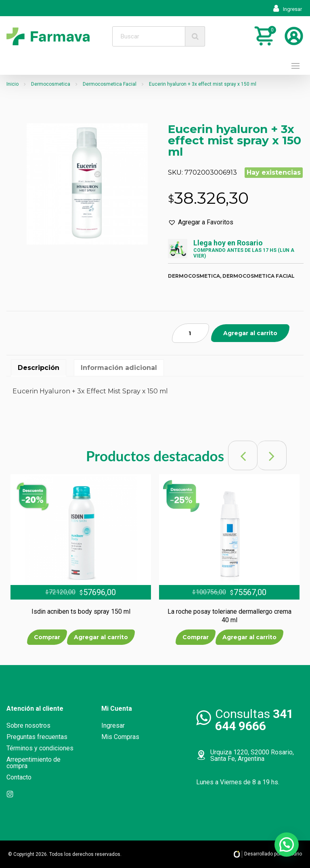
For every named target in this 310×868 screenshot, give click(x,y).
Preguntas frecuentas (37, 737)
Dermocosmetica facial (259, 276)
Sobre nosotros (28, 725)
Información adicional (119, 368)
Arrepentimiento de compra (34, 763)
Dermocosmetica (51, 84)
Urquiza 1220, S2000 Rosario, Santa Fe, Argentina (252, 755)
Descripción (39, 368)
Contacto (19, 777)
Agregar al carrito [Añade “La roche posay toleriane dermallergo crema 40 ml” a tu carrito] (249, 637)
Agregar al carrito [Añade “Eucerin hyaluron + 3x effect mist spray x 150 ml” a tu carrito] (250, 333)
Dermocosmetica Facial (110, 84)
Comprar (47, 637)
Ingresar (288, 9)
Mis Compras (120, 737)
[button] (201, 222)
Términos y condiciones (40, 748)
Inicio (13, 84)
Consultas (254, 720)
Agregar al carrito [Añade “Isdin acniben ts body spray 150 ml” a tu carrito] (101, 637)
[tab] (39, 368)
